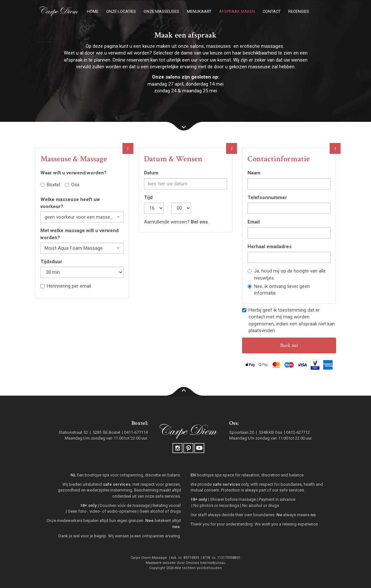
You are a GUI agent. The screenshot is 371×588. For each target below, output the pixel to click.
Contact (272, 11)
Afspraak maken (237, 11)
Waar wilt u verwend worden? (73, 173)
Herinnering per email (66, 286)
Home (93, 11)
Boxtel (50, 185)
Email (254, 222)
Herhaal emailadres (270, 247)
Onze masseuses (161, 11)
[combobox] (82, 217)
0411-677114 (136, 432)
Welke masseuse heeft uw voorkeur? (70, 203)
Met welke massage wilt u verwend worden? (80, 234)
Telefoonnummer (267, 197)
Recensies (299, 11)
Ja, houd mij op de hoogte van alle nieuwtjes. (287, 274)
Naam (254, 173)
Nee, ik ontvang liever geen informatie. (279, 290)
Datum (151, 173)
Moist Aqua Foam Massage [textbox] (74, 248)
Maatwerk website (161, 563)
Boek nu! (289, 345)
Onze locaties (121, 11)
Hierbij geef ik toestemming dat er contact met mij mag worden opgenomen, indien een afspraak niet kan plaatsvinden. (288, 320)
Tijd (148, 197)
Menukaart (199, 11)
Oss (72, 185)
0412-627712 (298, 432)
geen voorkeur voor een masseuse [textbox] (80, 217)
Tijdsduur (51, 262)
